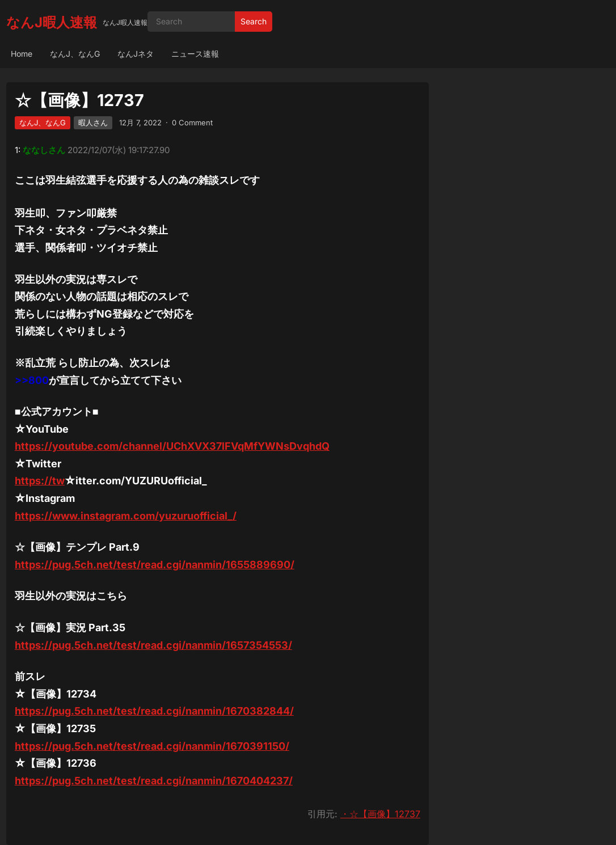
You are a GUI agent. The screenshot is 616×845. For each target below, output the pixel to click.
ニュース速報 (195, 54)
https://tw (40, 481)
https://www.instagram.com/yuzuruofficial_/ (126, 516)
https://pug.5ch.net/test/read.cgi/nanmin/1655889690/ (155, 565)
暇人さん (93, 122)
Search (254, 21)
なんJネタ (136, 54)
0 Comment (192, 122)
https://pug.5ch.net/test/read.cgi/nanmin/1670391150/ (152, 746)
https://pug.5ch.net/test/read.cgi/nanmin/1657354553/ (153, 645)
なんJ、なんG (75, 54)
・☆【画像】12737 (380, 814)
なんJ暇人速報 (52, 22)
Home (22, 54)
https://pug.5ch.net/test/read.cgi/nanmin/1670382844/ (154, 711)
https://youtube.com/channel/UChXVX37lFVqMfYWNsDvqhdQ (172, 446)
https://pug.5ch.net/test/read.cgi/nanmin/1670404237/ (154, 781)
